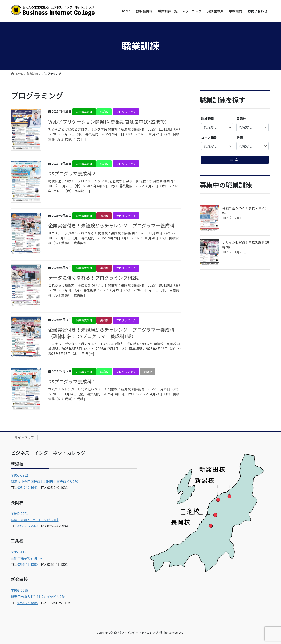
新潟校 (104, 112)
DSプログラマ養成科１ (72, 381)
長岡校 (104, 216)
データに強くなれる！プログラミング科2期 (94, 278)
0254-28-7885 (27, 603)
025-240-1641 (27, 488)
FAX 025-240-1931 (53, 488)
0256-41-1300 (27, 564)
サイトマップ (24, 437)
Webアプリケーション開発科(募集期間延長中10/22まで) (107, 122)
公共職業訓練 (84, 112)
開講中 (148, 372)
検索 (235, 160)
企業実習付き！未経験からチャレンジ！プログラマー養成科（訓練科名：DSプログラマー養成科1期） (111, 333)
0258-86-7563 (27, 526)
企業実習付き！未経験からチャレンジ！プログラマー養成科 (111, 225)
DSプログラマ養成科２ (72, 173)
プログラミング (126, 112)
